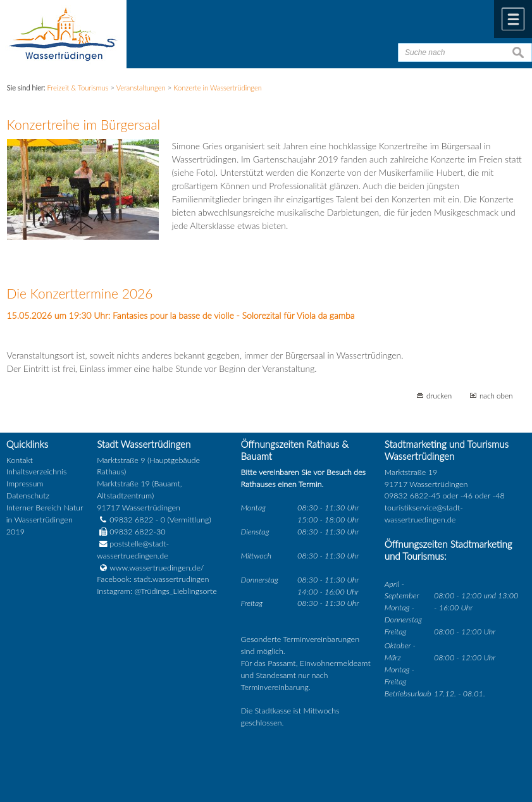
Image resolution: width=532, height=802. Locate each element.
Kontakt (20, 460)
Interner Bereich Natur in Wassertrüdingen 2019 (45, 520)
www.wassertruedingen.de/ (157, 568)
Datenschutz (28, 496)
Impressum (25, 484)
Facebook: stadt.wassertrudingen (153, 579)
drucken (439, 395)
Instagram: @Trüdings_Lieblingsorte (157, 591)
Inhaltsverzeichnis (36, 472)
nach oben (496, 395)
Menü (513, 19)
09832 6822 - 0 (131, 520)
